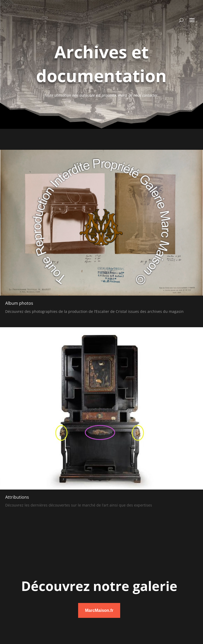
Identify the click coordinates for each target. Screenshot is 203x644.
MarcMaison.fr (99, 610)
